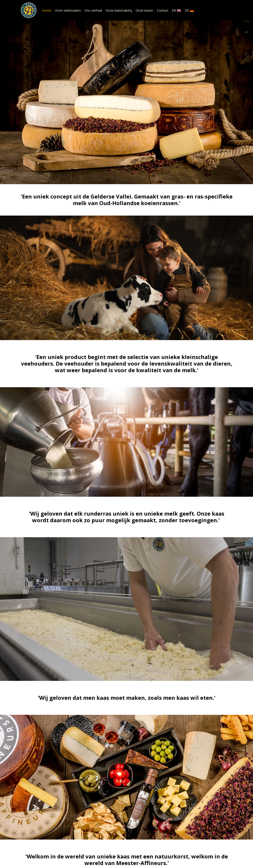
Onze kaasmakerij (119, 10)
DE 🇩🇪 (189, 10)
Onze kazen (144, 10)
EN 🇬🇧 (176, 10)
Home (47, 10)
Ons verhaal (93, 10)
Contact (162, 10)
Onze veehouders (68, 10)
